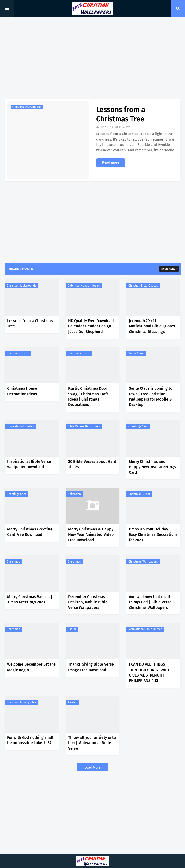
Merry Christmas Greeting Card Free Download (30, 532)
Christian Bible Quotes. (143, 286)
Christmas (13, 562)
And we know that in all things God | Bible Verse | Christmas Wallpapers (151, 602)
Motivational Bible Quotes (145, 629)
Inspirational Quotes (20, 426)
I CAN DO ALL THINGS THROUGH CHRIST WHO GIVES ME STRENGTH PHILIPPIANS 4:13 (149, 672)
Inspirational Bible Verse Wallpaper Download (29, 464)
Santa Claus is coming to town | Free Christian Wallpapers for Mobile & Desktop (151, 396)
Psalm (72, 629)
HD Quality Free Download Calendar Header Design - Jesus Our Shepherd (91, 326)
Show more (168, 269)
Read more (111, 163)
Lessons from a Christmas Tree (121, 114)
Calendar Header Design (84, 286)
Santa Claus (136, 353)
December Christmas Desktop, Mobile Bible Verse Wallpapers (88, 602)
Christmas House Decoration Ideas (22, 391)
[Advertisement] (92, 58)
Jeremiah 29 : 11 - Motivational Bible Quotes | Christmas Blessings (153, 326)
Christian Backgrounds (22, 286)
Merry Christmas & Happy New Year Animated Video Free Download (91, 535)
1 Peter (72, 702)
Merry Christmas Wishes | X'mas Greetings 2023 (30, 599)
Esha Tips (106, 127)
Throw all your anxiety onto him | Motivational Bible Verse (92, 743)
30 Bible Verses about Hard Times (92, 464)
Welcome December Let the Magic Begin (31, 667)
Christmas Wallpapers (143, 562)
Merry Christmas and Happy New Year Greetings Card (152, 467)
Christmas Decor (18, 353)
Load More (93, 767)
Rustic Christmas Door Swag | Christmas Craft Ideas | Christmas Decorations (88, 396)
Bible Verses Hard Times (84, 426)
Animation (74, 494)
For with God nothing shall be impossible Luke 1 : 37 (30, 740)
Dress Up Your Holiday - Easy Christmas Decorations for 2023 (153, 535)
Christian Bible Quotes (21, 702)
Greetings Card (138, 426)
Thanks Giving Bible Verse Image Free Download (91, 667)
